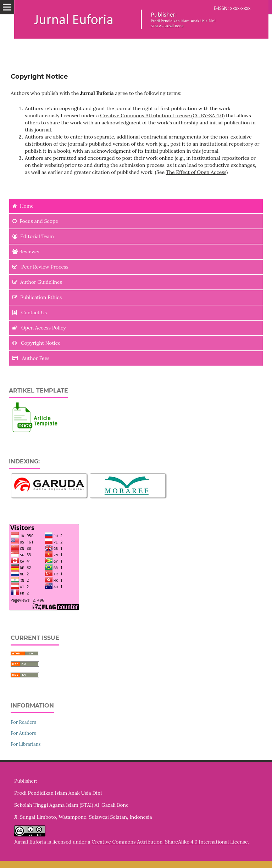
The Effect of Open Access (196, 172)
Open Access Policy (39, 328)
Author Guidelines (37, 282)
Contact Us (30, 312)
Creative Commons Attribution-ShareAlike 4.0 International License (170, 842)
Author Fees (31, 358)
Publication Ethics (37, 297)
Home (23, 206)
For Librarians (26, 744)
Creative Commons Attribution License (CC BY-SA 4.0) (162, 115)
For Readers (23, 722)
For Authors (23, 733)
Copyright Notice (37, 343)
